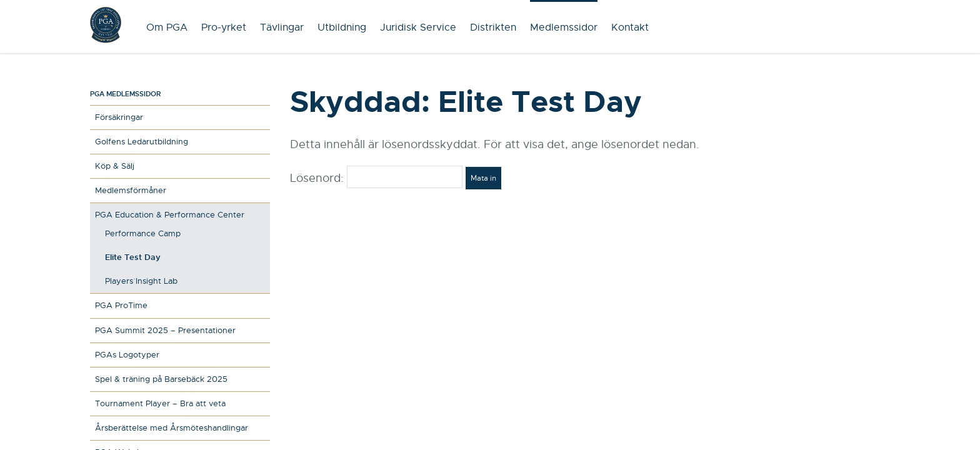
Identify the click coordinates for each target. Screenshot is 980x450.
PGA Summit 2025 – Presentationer (165, 330)
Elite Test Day (133, 257)
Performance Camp (143, 233)
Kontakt (630, 27)
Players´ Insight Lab (141, 281)
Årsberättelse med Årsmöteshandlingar (172, 428)
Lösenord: (376, 178)
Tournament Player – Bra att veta (160, 403)
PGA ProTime (121, 305)
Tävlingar (282, 27)
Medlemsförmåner (131, 190)
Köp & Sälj (115, 166)
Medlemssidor (564, 27)
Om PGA (167, 27)
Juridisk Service (418, 27)
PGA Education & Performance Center (170, 215)
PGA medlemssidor (125, 94)
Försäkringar (119, 117)
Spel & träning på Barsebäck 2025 (161, 379)
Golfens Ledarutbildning (142, 142)
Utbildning (342, 27)
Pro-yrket (224, 27)
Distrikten (493, 27)
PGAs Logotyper (127, 355)
